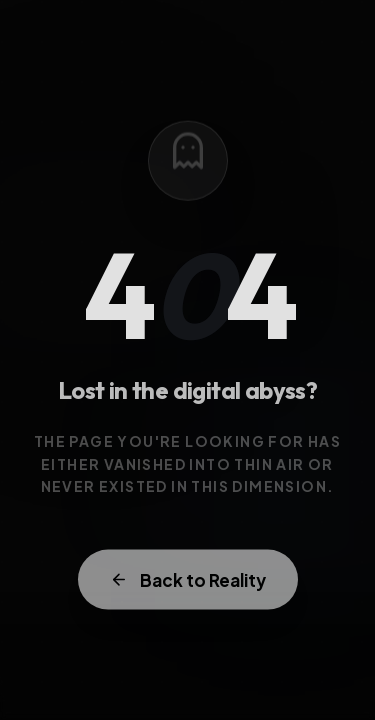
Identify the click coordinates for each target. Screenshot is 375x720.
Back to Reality (188, 583)
